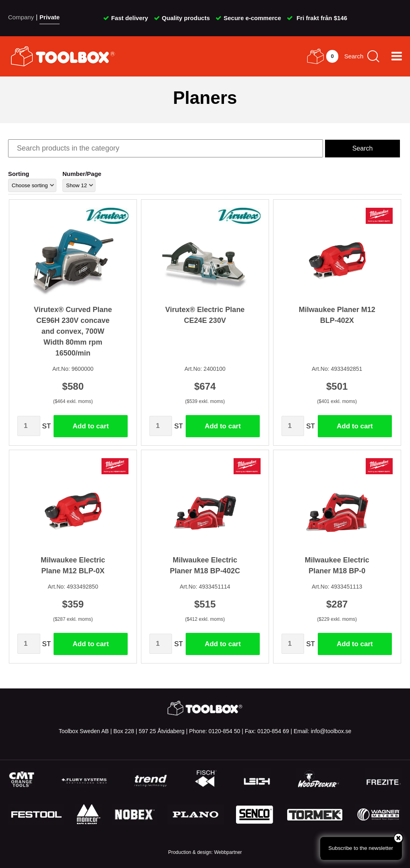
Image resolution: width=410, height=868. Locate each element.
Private (50, 17)
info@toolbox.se (331, 731)
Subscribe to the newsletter (365, 844)
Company (21, 17)
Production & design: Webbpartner (205, 852)
